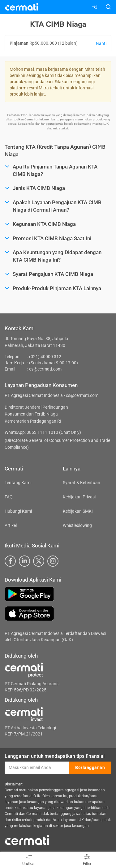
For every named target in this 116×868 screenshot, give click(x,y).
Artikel (11, 525)
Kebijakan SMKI (78, 511)
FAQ (9, 497)
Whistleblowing (77, 525)
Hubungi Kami (18, 511)
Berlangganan (90, 767)
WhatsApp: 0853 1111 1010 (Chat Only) (43, 432)
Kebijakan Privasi (79, 497)
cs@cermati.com (45, 369)
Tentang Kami (18, 483)
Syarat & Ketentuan (82, 483)
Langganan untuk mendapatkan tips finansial (55, 756)
